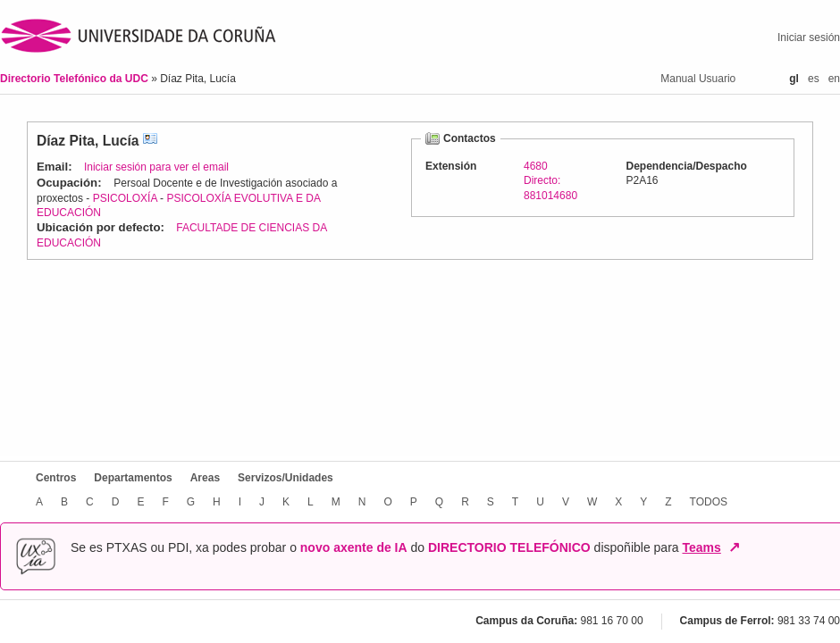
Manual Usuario (698, 79)
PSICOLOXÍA (125, 198)
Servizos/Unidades (286, 478)
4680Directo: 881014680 (550, 180)
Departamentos (133, 478)
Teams (701, 547)
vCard (150, 141)
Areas (205, 478)
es (814, 79)
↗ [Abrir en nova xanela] (734, 547)
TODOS (709, 502)
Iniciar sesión (809, 38)
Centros (56, 478)
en (834, 79)
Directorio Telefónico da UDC (76, 79)
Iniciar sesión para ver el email (156, 167)
